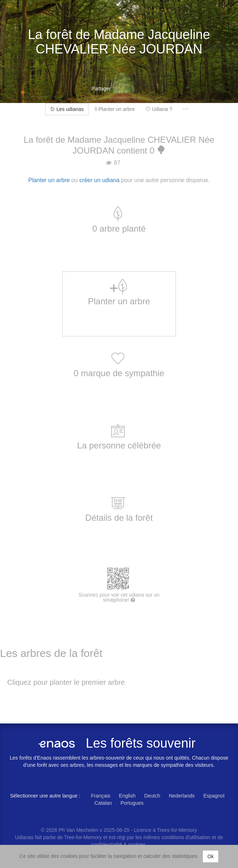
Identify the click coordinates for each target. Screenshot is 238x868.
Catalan (103, 803)
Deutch (152, 796)
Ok (211, 856)
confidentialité (107, 845)
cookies (137, 845)
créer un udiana (99, 180)
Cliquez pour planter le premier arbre (66, 682)
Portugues (132, 803)
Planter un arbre (115, 109)
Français (101, 796)
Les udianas (67, 109)
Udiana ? (159, 109)
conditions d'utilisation (187, 837)
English (127, 796)
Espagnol (214, 796)
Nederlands (182, 796)
